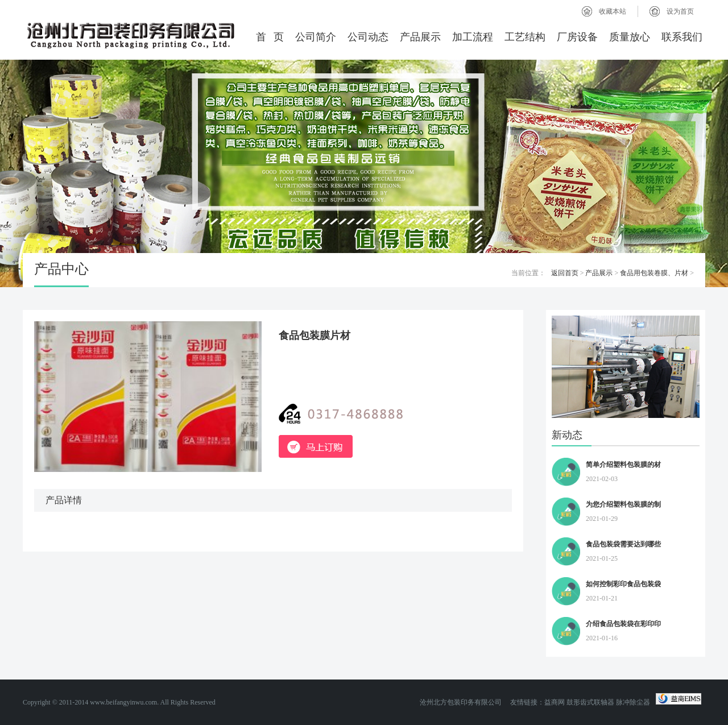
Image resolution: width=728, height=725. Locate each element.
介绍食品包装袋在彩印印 (623, 624)
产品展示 (420, 37)
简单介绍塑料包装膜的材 (623, 465)
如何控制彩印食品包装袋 (623, 584)
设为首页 (680, 11)
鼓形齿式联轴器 (590, 702)
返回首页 (565, 273)
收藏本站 (613, 11)
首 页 (270, 37)
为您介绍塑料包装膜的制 (623, 504)
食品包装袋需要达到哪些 (623, 544)
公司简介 (316, 37)
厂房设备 (577, 37)
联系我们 (682, 37)
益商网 (555, 702)
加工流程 (473, 37)
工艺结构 (525, 37)
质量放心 (630, 37)
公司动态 (368, 37)
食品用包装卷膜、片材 (654, 273)
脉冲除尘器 (633, 702)
